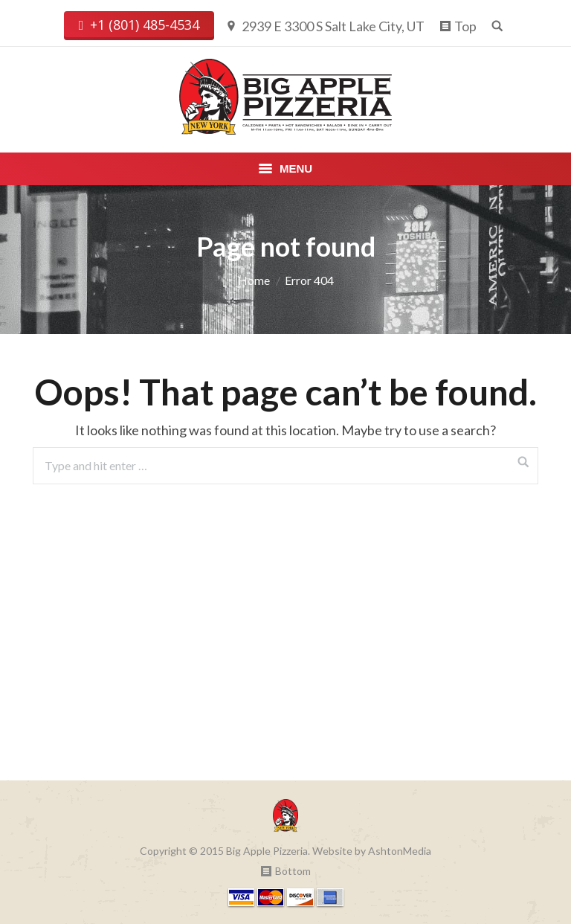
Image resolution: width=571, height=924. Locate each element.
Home (254, 280)
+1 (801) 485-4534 (139, 25)
